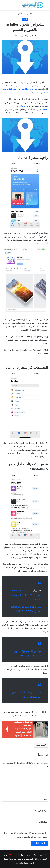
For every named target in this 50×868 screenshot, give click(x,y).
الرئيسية (28, 14)
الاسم (45, 799)
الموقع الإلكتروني (42, 822)
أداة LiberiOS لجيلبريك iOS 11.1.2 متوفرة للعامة (27, 595)
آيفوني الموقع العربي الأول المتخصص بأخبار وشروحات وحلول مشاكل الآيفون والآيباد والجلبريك (25, 859)
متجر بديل (40, 745)
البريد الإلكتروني (42, 811)
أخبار (20, 14)
